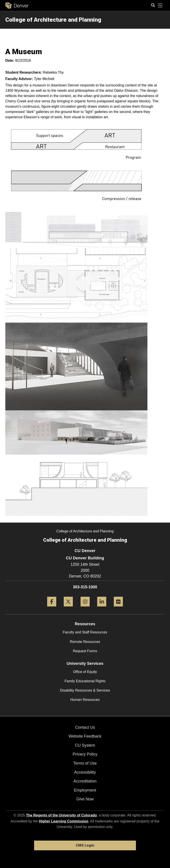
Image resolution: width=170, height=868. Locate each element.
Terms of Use (85, 763)
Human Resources (85, 700)
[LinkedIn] (102, 608)
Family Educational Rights (85, 681)
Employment (85, 790)
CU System (85, 745)
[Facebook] (52, 608)
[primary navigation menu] (160, 6)
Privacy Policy (85, 754)
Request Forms (85, 651)
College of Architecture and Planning (53, 20)
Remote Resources (85, 642)
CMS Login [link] (85, 845)
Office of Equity (85, 672)
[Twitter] (68, 608)
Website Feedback (85, 736)
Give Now (85, 799)
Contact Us (85, 727)
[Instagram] (85, 608)
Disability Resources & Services (85, 690)
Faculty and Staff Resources (85, 632)
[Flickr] (118, 608)
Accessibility (85, 772)
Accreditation (85, 781)
